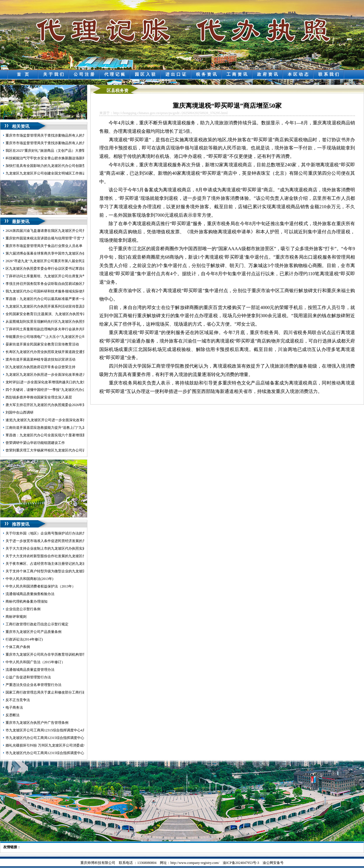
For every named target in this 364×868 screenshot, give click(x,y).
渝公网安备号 (273, 863)
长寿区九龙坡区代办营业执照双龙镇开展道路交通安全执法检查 (54, 352)
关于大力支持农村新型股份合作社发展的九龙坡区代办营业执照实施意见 (61, 556)
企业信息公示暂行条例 (23, 609)
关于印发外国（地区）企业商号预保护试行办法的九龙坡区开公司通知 (60, 533)
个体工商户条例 (18, 647)
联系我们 (329, 74)
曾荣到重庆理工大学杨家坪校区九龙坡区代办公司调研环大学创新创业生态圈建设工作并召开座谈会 (82, 450)
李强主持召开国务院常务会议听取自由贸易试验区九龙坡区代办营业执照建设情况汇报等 (74, 284)
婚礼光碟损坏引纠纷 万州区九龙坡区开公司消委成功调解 (50, 745)
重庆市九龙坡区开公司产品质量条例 (33, 632)
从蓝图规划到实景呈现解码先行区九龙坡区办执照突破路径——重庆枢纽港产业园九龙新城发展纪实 (82, 322)
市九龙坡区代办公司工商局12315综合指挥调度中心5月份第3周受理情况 (61, 753)
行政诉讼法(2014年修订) (24, 639)
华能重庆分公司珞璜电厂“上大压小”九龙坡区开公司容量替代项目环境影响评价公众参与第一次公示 (82, 337)
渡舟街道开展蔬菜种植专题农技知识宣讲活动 (40, 359)
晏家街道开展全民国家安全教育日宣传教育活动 (42, 344)
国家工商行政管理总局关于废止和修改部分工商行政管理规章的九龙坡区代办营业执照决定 (75, 692)
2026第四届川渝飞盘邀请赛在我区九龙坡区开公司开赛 (47, 231)
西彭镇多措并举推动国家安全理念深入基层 (39, 397)
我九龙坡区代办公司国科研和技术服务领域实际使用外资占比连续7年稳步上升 (66, 291)
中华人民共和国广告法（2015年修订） (35, 662)
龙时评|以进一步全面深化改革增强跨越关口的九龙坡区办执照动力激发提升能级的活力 (72, 382)
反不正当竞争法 (18, 700)
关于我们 (54, 74)
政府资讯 (268, 74)
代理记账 (115, 74)
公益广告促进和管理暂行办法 (28, 677)
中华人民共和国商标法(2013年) (29, 579)
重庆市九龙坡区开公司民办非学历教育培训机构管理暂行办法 (53, 654)
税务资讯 (207, 74)
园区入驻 (146, 74)
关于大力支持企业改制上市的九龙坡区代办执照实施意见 (49, 548)
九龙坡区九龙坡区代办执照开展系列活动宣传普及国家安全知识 (54, 306)
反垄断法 (13, 715)
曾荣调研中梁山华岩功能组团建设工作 (35, 443)
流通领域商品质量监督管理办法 (30, 670)
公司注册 (85, 74)
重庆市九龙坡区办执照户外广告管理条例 (37, 723)
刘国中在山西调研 (20, 412)
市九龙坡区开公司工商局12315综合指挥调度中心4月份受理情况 (54, 730)
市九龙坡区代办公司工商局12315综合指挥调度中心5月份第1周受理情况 (61, 738)
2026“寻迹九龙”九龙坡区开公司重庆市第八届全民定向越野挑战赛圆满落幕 (63, 261)
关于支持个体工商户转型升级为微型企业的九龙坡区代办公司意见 (56, 571)
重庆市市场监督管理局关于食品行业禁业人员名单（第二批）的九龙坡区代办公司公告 (72, 246)
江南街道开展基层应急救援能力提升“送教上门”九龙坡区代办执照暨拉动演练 (65, 428)
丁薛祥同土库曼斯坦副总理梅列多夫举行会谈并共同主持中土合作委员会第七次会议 (70, 329)
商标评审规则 (16, 617)
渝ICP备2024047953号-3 (241, 863)
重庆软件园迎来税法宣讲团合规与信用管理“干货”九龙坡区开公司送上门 (61, 238)
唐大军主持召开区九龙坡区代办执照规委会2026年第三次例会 (53, 405)
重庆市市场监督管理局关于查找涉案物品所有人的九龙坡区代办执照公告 (61, 143)
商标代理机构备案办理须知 (26, 601)
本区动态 (299, 74)
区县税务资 (117, 91)
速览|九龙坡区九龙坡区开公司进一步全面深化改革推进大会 (51, 420)
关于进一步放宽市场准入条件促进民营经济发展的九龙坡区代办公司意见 (61, 541)
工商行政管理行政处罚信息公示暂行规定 (37, 624)
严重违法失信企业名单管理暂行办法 (33, 685)
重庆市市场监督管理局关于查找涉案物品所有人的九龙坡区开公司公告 (60, 135)
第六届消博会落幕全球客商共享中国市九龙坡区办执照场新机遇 (54, 253)
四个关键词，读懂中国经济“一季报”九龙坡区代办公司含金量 (53, 390)
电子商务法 (14, 708)
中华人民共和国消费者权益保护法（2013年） (40, 586)
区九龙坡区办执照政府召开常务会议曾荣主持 (40, 367)
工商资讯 (238, 74)
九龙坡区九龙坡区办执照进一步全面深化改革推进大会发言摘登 (54, 375)
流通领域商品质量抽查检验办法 (30, 594)
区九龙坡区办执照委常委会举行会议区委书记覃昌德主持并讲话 (54, 269)
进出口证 (176, 74)
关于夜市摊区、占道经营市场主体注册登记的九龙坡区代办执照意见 (58, 564)
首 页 (24, 74)
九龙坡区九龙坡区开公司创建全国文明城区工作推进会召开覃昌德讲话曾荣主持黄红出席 (74, 173)
